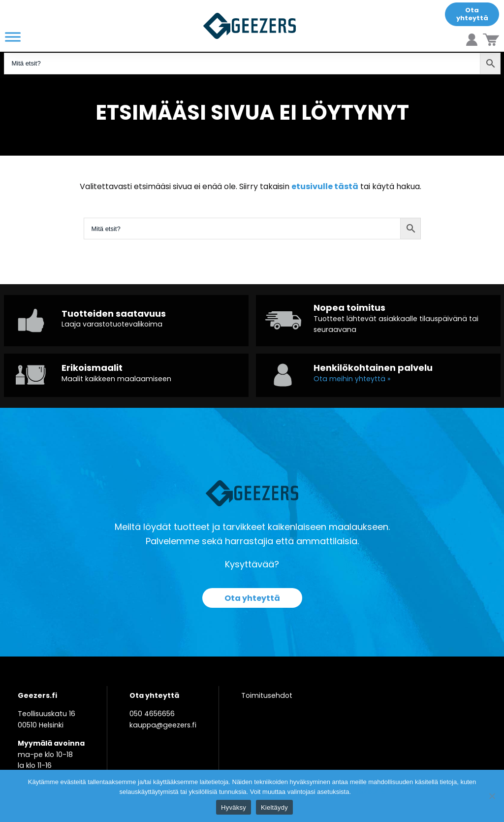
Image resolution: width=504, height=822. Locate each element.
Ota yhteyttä (472, 14)
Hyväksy (234, 807)
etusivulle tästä (325, 186)
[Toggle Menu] (13, 37)
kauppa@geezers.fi (163, 725)
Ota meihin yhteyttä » (352, 379)
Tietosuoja (369, 792)
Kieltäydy (274, 807)
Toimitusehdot (267, 695)
